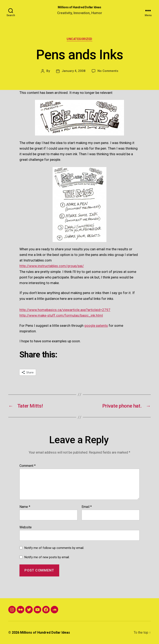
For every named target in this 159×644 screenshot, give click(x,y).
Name (25, 507)
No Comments (108, 71)
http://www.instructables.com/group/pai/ (52, 266)
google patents (96, 326)
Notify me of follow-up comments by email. (54, 548)
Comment (28, 466)
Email (87, 507)
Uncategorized (79, 39)
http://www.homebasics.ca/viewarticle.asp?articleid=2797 (65, 310)
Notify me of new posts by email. (47, 557)
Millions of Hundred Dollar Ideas (79, 7)
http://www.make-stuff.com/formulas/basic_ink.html (61, 315)
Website (26, 527)
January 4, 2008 (74, 71)
